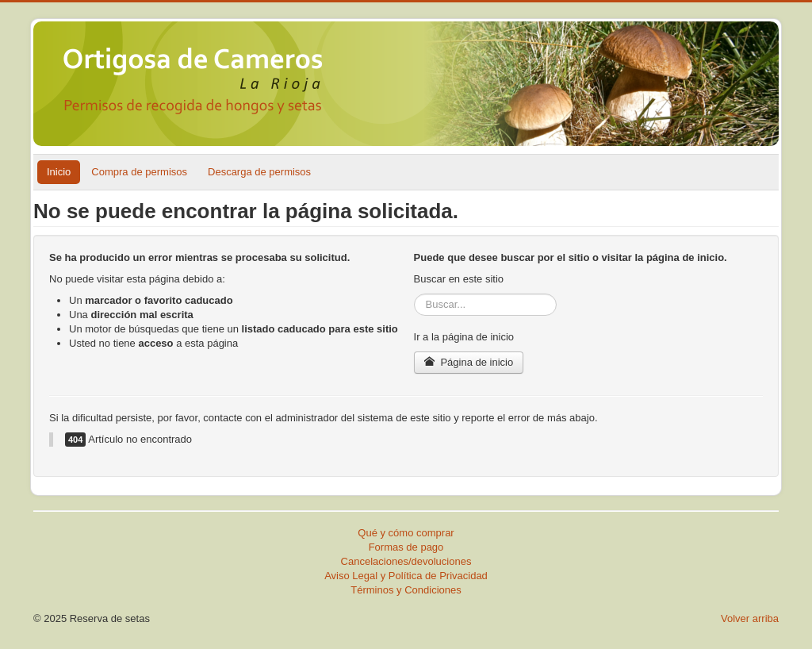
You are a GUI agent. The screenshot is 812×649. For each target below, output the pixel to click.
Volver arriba (750, 618)
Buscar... (414, 294)
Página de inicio (469, 362)
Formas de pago (406, 547)
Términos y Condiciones (406, 590)
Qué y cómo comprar (406, 533)
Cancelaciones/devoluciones (406, 561)
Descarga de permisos (259, 172)
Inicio (59, 172)
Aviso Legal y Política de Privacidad (406, 576)
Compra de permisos (139, 172)
